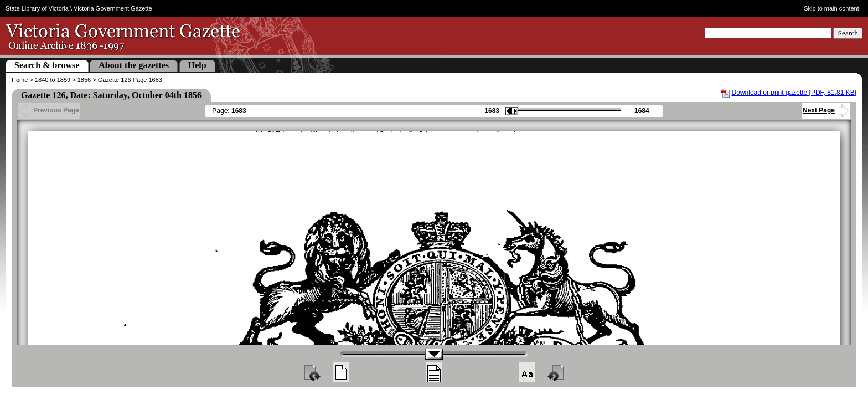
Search (848, 33)
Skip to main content (831, 8)
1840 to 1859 (53, 80)
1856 (84, 80)
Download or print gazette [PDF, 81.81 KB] (794, 93)
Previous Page (49, 110)
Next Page (826, 110)
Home (20, 80)
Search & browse (47, 65)
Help (197, 65)
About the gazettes (134, 65)
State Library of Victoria (37, 8)
